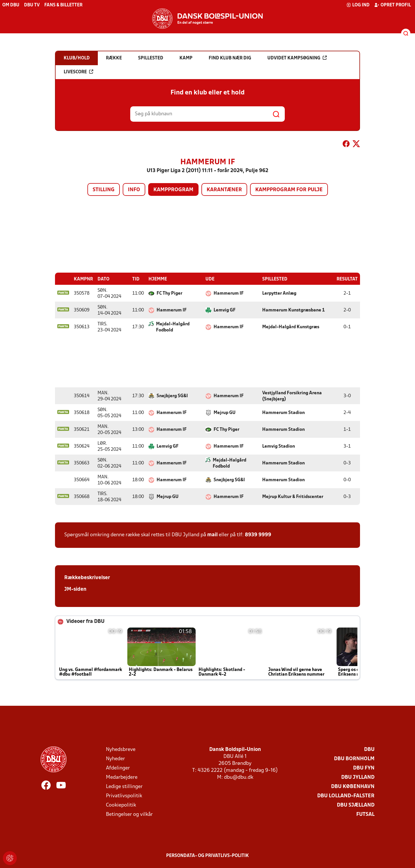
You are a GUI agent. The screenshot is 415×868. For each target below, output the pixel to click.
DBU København (353, 786)
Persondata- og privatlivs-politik (207, 856)
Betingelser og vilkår (129, 814)
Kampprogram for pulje (289, 190)
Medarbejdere (122, 777)
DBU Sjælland (356, 805)
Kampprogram (173, 190)
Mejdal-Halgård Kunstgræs (291, 327)
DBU (369, 749)
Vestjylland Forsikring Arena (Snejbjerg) (292, 396)
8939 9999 (258, 535)
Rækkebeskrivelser (87, 578)
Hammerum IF (229, 293)
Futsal (365, 814)
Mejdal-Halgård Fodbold (173, 327)
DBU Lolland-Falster (346, 796)
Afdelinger (118, 768)
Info (134, 190)
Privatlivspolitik (124, 796)
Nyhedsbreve (121, 749)
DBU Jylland (358, 777)
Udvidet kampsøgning (297, 58)
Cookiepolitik (121, 805)
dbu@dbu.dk (239, 777)
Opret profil (393, 5)
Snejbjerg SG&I (172, 396)
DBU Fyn (364, 768)
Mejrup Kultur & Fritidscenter (293, 497)
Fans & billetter (63, 5)
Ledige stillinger (124, 786)
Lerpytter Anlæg (279, 293)
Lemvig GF (225, 310)
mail (212, 535)
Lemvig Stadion (279, 446)
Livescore (78, 72)
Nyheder (115, 759)
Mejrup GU (225, 413)
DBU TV (32, 5)
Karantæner (224, 190)
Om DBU (11, 5)
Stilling (104, 190)
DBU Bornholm (354, 759)
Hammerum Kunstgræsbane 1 (293, 310)
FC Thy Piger (169, 293)
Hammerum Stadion (283, 413)
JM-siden (75, 589)
